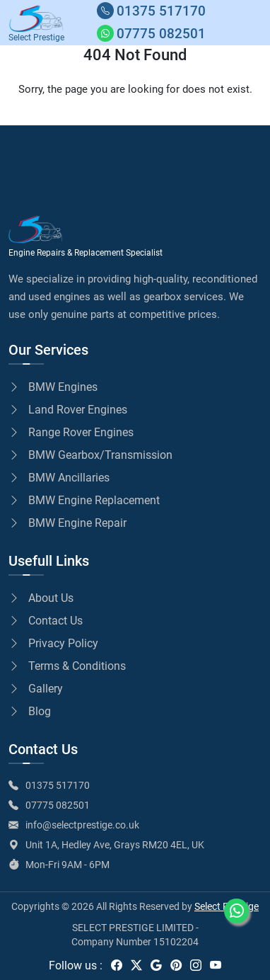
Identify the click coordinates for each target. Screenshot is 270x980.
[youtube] (216, 965)
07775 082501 (58, 805)
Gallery (36, 689)
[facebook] (117, 965)
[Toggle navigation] (252, 23)
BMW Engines (53, 387)
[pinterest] (176, 965)
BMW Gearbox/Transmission (90, 455)
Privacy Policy (53, 643)
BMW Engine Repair (67, 523)
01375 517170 (58, 785)
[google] (156, 965)
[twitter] (136, 965)
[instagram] (196, 965)
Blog (30, 711)
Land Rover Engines (68, 410)
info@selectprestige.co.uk (82, 825)
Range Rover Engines (71, 432)
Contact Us (46, 621)
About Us (41, 598)
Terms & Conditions (67, 666)
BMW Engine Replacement (84, 500)
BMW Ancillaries (59, 478)
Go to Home (55, 116)
